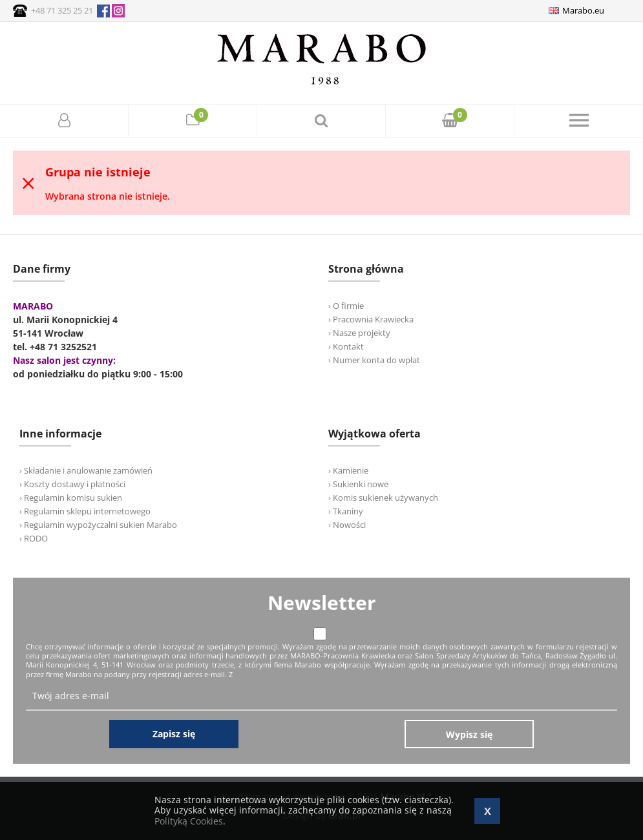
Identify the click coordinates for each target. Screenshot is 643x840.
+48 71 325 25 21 (62, 10)
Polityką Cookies (189, 821)
